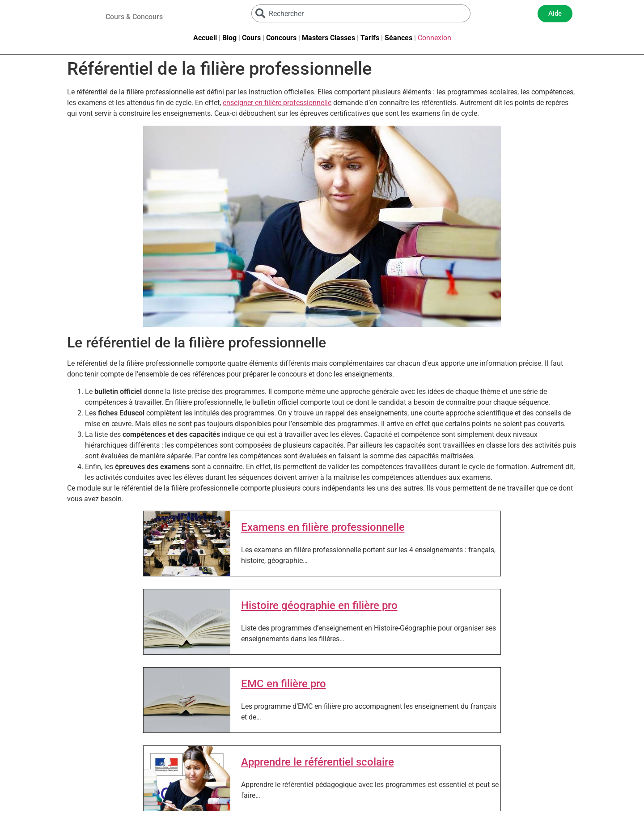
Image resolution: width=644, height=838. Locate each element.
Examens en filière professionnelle (323, 527)
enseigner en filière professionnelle (277, 103)
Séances (398, 38)
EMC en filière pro (284, 684)
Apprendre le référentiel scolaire (318, 762)
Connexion (434, 38)
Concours (281, 38)
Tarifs (370, 38)
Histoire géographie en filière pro (319, 605)
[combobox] (361, 13)
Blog (229, 38)
